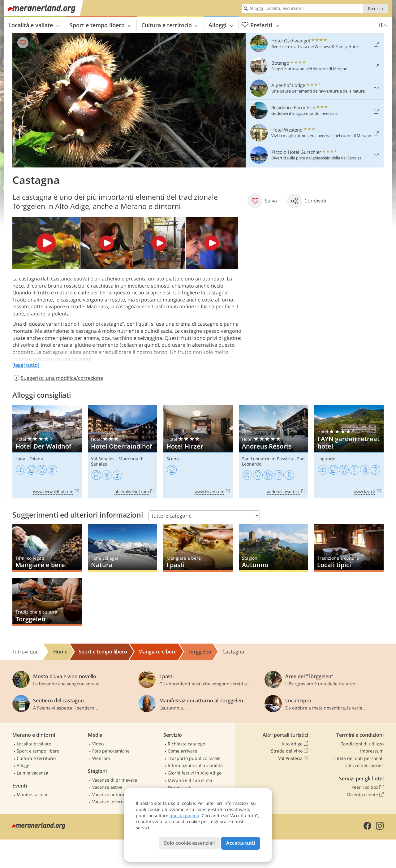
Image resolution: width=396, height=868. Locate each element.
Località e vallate (34, 25)
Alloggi (221, 25)
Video (98, 744)
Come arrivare (182, 751)
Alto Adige (295, 744)
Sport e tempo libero (101, 25)
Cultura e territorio (170, 25)
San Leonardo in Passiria (267, 459)
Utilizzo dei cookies (364, 765)
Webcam (101, 758)
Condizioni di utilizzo (362, 744)
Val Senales (103, 459)
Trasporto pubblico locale (194, 758)
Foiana (36, 459)
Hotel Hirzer (198, 452)
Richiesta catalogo (186, 744)
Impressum (372, 751)
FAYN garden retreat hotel (349, 452)
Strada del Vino (290, 751)
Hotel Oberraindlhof (123, 452)
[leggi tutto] (26, 365)
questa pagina (184, 816)
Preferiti (260, 25)
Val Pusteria (293, 758)
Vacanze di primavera (115, 780)
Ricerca (375, 9)
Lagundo (326, 459)
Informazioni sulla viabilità (195, 765)
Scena (173, 459)
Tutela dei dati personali (358, 758)
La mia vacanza (32, 773)
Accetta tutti (241, 843)
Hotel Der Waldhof (47, 452)
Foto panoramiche (111, 751)
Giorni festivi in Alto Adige (195, 773)
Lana (20, 459)
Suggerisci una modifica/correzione (58, 378)
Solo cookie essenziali (189, 843)
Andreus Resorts (273, 452)
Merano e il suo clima (190, 780)
